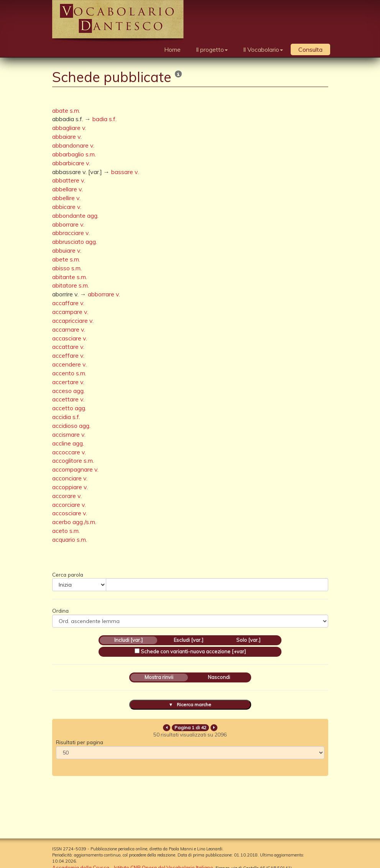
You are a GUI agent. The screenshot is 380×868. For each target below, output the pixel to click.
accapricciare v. (73, 321)
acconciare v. (70, 478)
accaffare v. (68, 303)
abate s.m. (66, 110)
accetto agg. (69, 408)
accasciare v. (70, 338)
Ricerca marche (194, 704)
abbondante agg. (75, 215)
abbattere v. (69, 180)
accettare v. (68, 399)
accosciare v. (70, 513)
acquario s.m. (70, 539)
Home (172, 49)
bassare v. (125, 172)
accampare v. (70, 312)
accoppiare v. (70, 487)
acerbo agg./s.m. (74, 522)
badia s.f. (104, 119)
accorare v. (67, 496)
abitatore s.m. (71, 285)
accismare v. (69, 434)
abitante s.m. (70, 277)
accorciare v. (69, 505)
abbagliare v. (69, 128)
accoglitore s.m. (73, 460)
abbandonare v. (73, 145)
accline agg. (68, 443)
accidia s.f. (66, 417)
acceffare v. (68, 355)
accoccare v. (69, 452)
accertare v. (68, 382)
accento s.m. (69, 373)
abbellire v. (66, 198)
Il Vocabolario (263, 49)
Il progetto (212, 49)
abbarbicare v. (71, 163)
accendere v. (69, 364)
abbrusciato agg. (75, 242)
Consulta (310, 49)
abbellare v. (67, 189)
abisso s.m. (67, 268)
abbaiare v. (67, 136)
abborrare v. (68, 224)
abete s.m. (66, 259)
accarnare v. (69, 329)
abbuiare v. (67, 250)
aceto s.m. (66, 531)
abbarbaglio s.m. (74, 154)
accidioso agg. (71, 426)
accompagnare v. (75, 469)
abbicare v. (67, 207)
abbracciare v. (71, 233)
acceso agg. (68, 391)
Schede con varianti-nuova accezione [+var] (193, 651)
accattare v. (68, 347)
